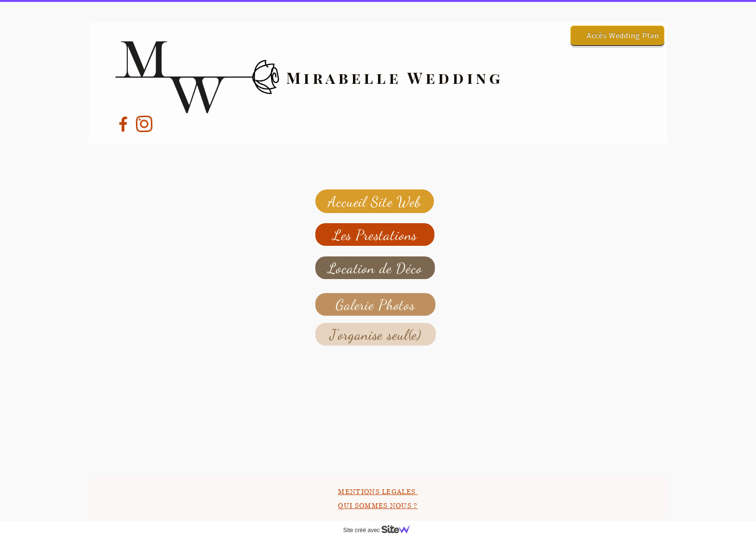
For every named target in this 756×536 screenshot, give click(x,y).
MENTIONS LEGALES (378, 491)
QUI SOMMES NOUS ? (378, 505)
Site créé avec (380, 530)
